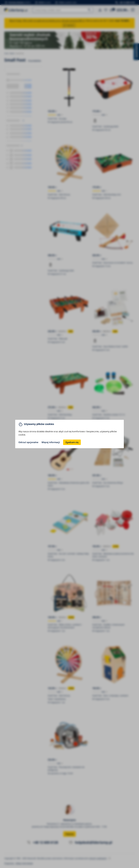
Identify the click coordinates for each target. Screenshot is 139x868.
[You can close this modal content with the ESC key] (69, 434)
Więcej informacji (51, 442)
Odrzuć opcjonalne (28, 442)
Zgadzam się (72, 442)
